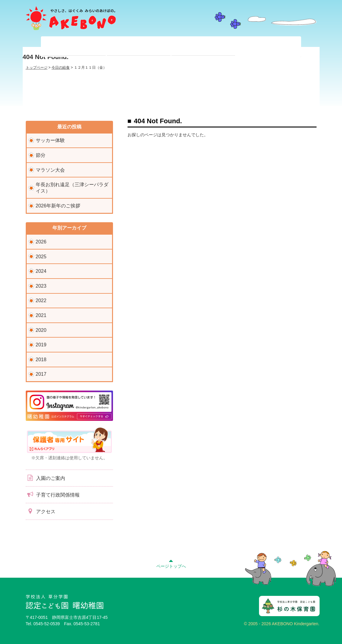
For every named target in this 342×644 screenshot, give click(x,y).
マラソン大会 (50, 170)
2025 (41, 257)
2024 (41, 271)
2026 (41, 242)
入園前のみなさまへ (203, 47)
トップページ (37, 68)
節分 (41, 155)
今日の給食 (61, 68)
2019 (41, 345)
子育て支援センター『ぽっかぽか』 (268, 47)
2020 (41, 330)
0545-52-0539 (46, 624)
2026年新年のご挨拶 (58, 206)
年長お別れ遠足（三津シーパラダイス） (72, 188)
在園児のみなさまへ (139, 47)
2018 (41, 360)
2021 (41, 315)
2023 (41, 286)
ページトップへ (171, 563)
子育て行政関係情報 (53, 494)
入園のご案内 (45, 478)
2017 (41, 374)
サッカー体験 (50, 140)
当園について (74, 47)
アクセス (41, 511)
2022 (41, 301)
